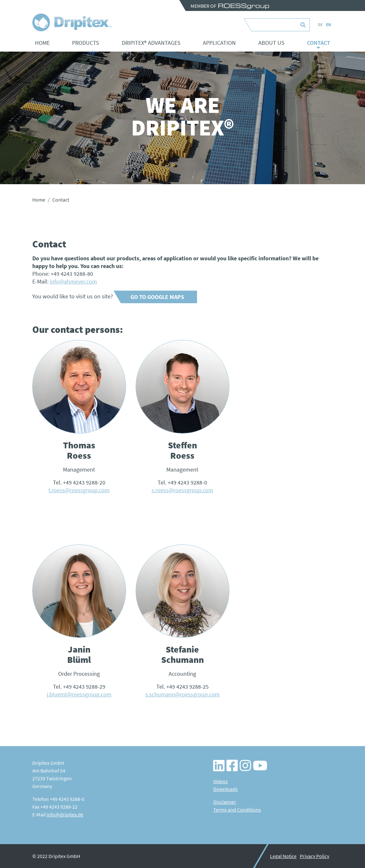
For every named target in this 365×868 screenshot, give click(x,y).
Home (42, 43)
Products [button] (86, 43)
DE (320, 25)
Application (219, 43)
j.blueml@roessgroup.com (79, 694)
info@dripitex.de (65, 814)
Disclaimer (225, 802)
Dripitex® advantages (151, 43)
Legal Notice (283, 856)
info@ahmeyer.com (73, 281)
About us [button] (271, 43)
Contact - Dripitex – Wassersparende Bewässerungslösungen (72, 22)
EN (328, 25)
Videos (220, 781)
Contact (318, 43)
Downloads (225, 789)
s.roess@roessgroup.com (182, 490)
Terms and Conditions (237, 810)
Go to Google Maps (157, 297)
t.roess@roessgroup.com (79, 490)
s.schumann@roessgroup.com (182, 694)
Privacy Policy (314, 856)
